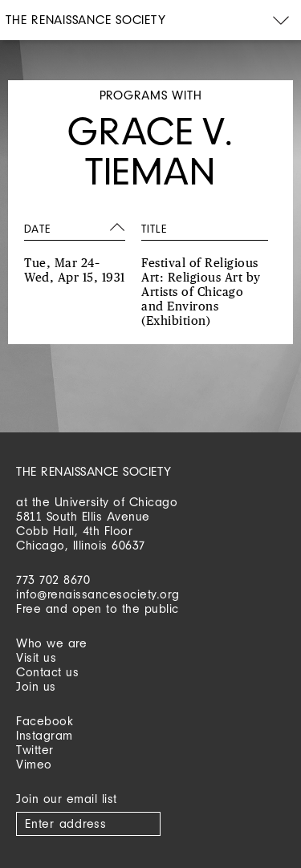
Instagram (45, 735)
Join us (36, 686)
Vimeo (34, 764)
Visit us (36, 657)
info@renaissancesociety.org (98, 594)
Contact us (47, 672)
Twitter (35, 750)
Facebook (45, 721)
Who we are (51, 643)
